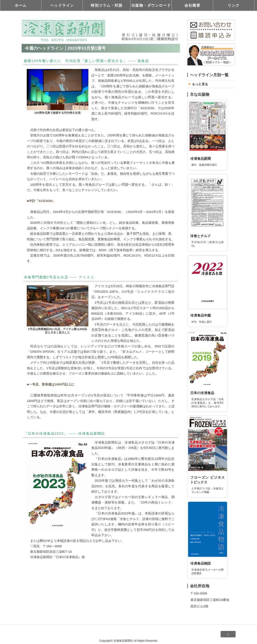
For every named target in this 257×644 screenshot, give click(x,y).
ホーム (21, 5)
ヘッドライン (62, 5)
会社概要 (192, 5)
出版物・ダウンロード (151, 5)
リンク (234, 5)
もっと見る (200, 84)
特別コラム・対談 (107, 5)
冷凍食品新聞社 (123, 641)
